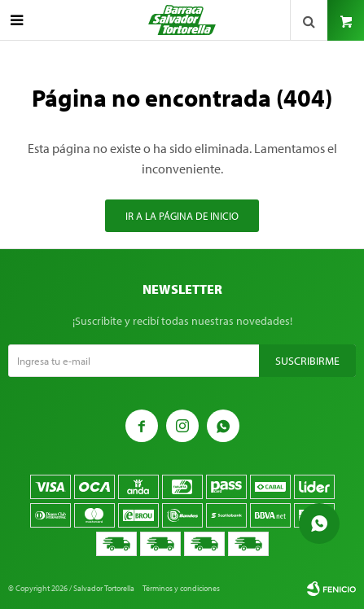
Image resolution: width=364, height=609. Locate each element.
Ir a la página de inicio (182, 216)
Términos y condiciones (181, 588)
